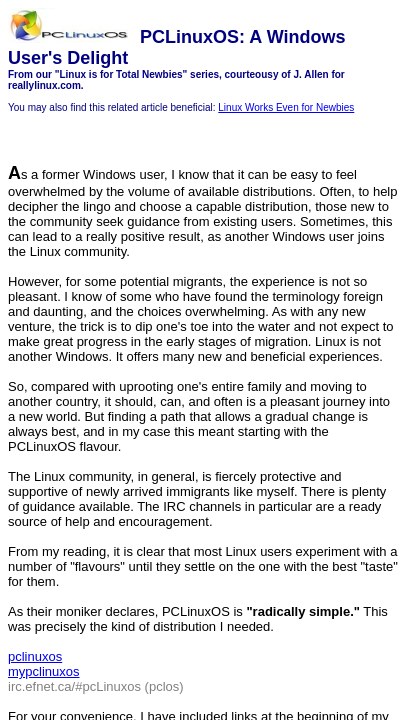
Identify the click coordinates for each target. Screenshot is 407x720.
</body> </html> (203, 360)
